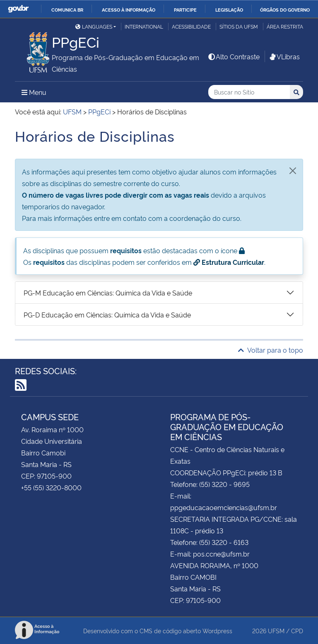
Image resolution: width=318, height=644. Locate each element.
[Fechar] (293, 171)
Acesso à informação (129, 10)
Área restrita (285, 26)
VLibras (284, 56)
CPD (297, 631)
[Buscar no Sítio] (249, 92)
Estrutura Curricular (229, 262)
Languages (94, 26)
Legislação (229, 10)
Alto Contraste (234, 56)
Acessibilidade (191, 26)
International (144, 26)
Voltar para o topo (271, 350)
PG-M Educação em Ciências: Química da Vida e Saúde (108, 293)
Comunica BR (67, 10)
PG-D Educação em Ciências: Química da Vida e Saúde (107, 315)
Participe (185, 10)
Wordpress (217, 631)
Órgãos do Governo (285, 10)
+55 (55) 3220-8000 (51, 487)
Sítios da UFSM (239, 26)
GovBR (18, 9)
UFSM (276, 631)
